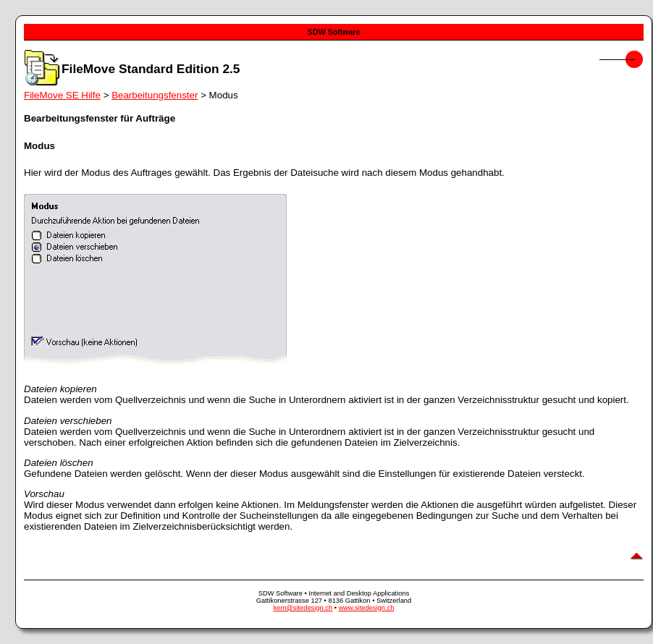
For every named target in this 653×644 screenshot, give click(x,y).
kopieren (79, 389)
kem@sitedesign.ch (303, 608)
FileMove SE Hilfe (62, 95)
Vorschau (44, 494)
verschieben (86, 421)
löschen (77, 463)
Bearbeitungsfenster (155, 95)
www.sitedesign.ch (367, 608)
